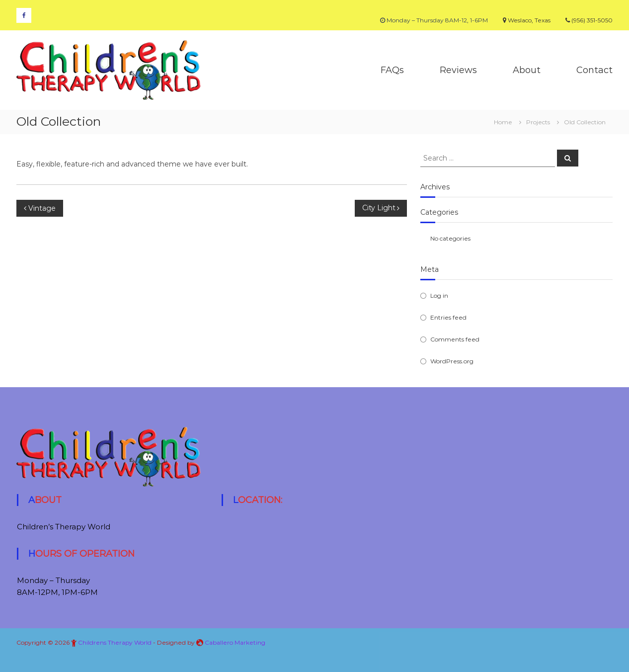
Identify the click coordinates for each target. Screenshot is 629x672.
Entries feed (448, 317)
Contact (594, 70)
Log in (439, 295)
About (527, 70)
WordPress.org (452, 361)
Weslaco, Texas (527, 20)
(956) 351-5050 (589, 20)
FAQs (392, 70)
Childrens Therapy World (115, 642)
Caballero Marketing (235, 642)
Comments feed (455, 339)
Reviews (458, 70)
